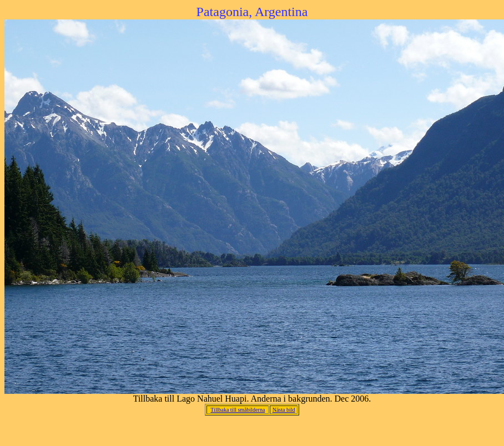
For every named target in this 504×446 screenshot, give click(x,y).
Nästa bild (284, 410)
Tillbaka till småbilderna (238, 410)
